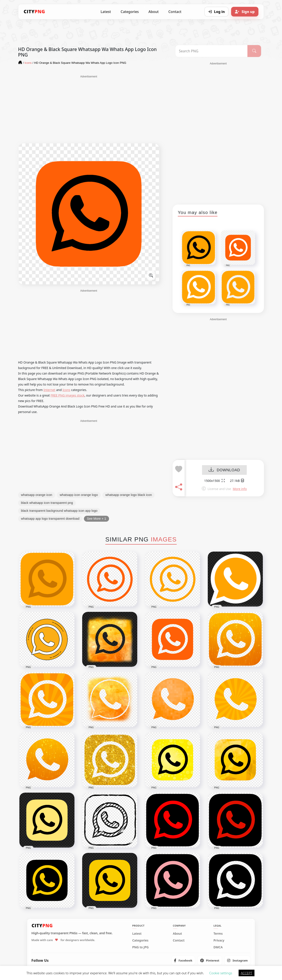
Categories (130, 12)
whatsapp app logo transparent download (50, 519)
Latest (106, 12)
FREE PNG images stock (67, 395)
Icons (66, 390)
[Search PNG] (211, 51)
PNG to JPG (140, 947)
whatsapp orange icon (37, 495)
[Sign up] (245, 12)
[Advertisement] (89, 109)
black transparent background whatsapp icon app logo (59, 511)
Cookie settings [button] (221, 973)
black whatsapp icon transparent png (47, 503)
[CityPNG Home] (34, 12)
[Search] (254, 51)
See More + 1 (96, 519)
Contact (175, 12)
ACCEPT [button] (247, 973)
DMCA (218, 947)
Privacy (219, 940)
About (154, 12)
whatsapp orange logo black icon (129, 495)
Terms (218, 934)
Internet (50, 390)
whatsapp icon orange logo (79, 495)
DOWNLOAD (224, 470)
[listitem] (183, 960)
